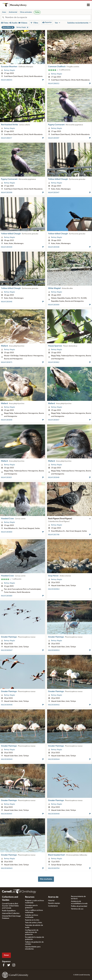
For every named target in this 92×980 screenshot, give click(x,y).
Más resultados (46, 879)
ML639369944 (54, 759)
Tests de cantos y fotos (34, 923)
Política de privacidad (79, 906)
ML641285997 (54, 138)
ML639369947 (7, 650)
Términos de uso (77, 909)
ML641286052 (54, 84)
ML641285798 (54, 535)
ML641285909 (54, 305)
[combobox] (48, 17)
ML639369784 (54, 868)
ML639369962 (54, 589)
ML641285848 (54, 477)
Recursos (30, 897)
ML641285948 (54, 247)
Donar (6, 955)
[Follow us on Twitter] (9, 965)
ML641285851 (6, 477)
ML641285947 (54, 193)
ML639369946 (7, 705)
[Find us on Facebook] (4, 965)
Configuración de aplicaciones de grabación (32, 932)
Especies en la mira (32, 920)
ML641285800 (7, 532)
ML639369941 (7, 814)
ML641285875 (7, 362)
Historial (51, 901)
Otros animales (26, 12)
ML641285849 (7, 420)
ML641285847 (54, 420)
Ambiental (13, 12)
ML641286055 (7, 80)
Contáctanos (53, 906)
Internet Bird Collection (11, 913)
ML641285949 (7, 247)
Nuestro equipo (54, 903)
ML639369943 (7, 868)
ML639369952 (54, 650)
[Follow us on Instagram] (14, 965)
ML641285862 (54, 362)
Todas (37, 12)
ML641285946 (7, 302)
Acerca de (53, 897)
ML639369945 (7, 759)
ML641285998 (7, 193)
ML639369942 (54, 705)
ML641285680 (7, 596)
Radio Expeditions (9, 911)
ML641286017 (6, 138)
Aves (4, 12)
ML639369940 (54, 814)
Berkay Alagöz (9, 70)
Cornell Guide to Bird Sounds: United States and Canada (10, 906)
